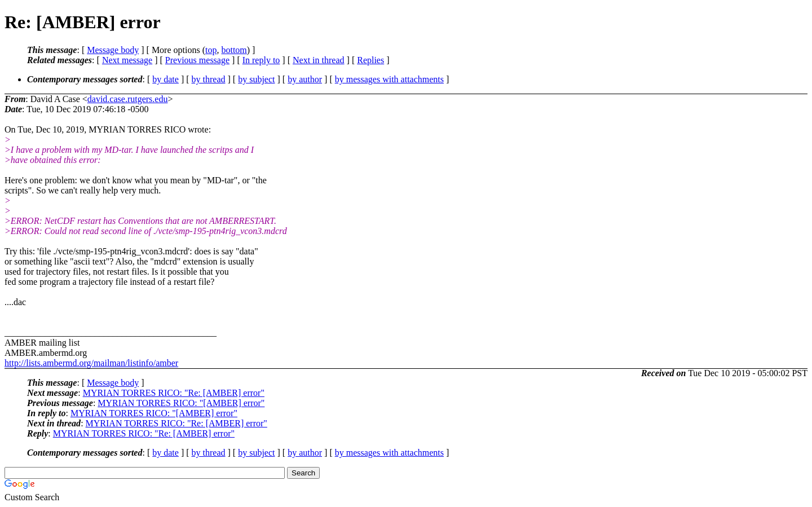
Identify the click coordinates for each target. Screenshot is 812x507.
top (211, 50)
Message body (113, 50)
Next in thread (319, 60)
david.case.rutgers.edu (128, 99)
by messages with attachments (389, 79)
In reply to (261, 60)
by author (305, 79)
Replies (370, 60)
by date (166, 79)
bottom (234, 50)
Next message (127, 60)
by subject (256, 79)
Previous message (197, 60)
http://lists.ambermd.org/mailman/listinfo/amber (91, 363)
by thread (209, 79)
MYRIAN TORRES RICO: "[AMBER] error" (181, 403)
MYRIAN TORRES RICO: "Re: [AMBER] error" (174, 393)
